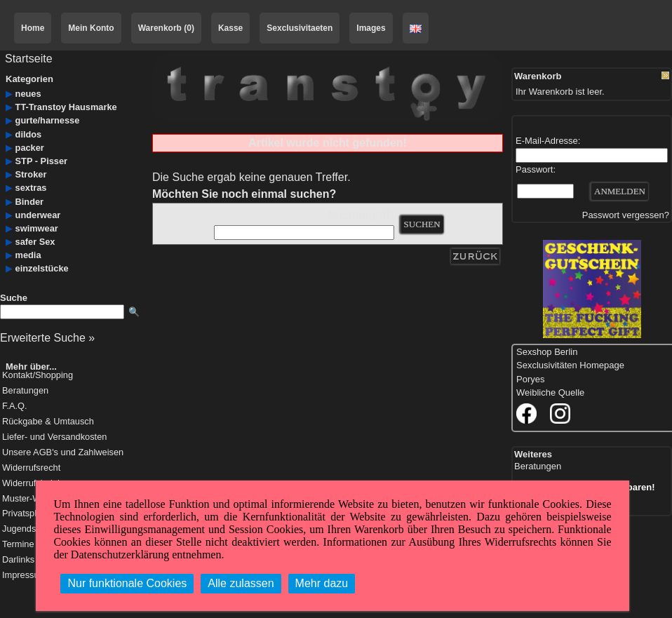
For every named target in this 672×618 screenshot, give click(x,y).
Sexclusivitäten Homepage (570, 365)
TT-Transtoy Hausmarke (66, 107)
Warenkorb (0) (166, 28)
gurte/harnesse (48, 120)
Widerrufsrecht (31, 468)
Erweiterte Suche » (47, 338)
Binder (30, 202)
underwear (38, 215)
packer (30, 148)
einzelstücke (42, 268)
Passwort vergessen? (626, 215)
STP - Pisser (41, 161)
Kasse (230, 28)
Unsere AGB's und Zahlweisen (63, 453)
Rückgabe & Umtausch (48, 422)
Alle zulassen (241, 583)
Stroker (31, 174)
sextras (31, 188)
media (28, 255)
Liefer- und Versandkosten (54, 437)
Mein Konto (91, 28)
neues (28, 94)
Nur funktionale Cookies (127, 583)
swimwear (37, 228)
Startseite (29, 59)
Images (371, 28)
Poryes (530, 379)
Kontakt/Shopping (38, 376)
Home (33, 28)
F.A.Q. (15, 407)
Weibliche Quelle (550, 392)
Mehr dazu (322, 583)
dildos (29, 134)
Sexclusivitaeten (300, 28)
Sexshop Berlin (547, 352)
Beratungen (25, 391)
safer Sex (35, 242)
